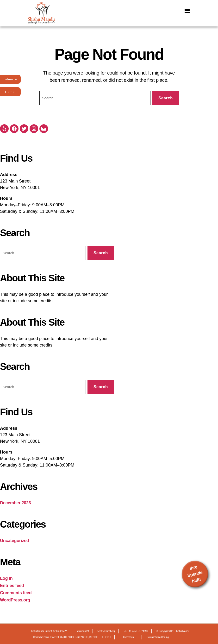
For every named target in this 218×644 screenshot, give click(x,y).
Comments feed (16, 593)
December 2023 (16, 503)
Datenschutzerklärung (158, 637)
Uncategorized (15, 541)
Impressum (129, 637)
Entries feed (12, 586)
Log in (6, 578)
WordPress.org (15, 600)
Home (11, 92)
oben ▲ (12, 79)
